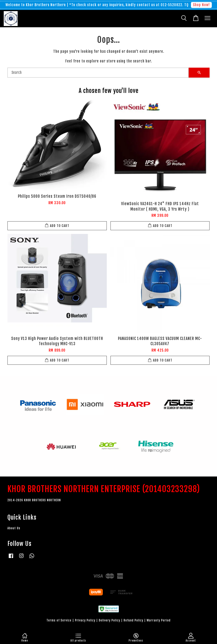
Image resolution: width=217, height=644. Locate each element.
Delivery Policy (109, 620)
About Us (14, 528)
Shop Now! (201, 5)
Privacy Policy (85, 620)
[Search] (98, 73)
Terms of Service (59, 620)
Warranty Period (159, 620)
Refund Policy (133, 620)
